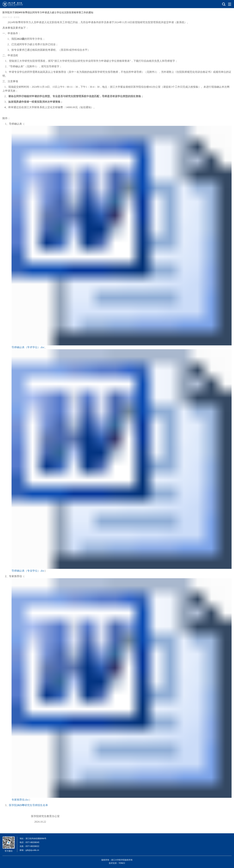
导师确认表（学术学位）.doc (28, 347)
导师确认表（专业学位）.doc (28, 571)
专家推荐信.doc (20, 800)
